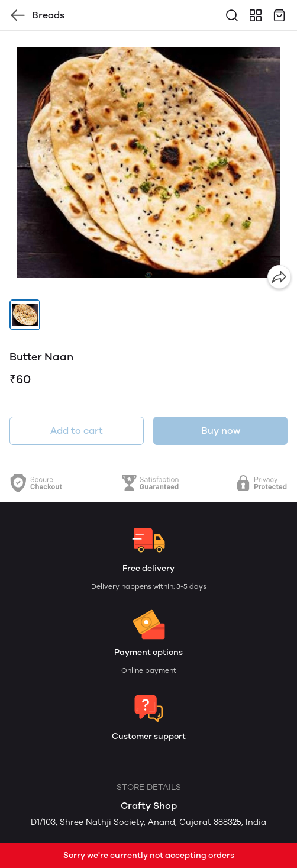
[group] (148, 163)
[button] (25, 315)
